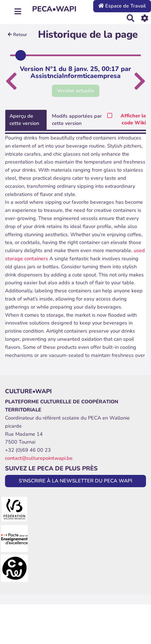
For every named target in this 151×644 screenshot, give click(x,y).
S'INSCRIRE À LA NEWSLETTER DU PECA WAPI (75, 481)
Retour (17, 35)
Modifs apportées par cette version (77, 120)
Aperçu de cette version (24, 120)
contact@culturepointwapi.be (39, 458)
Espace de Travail (122, 6)
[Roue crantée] (145, 18)
